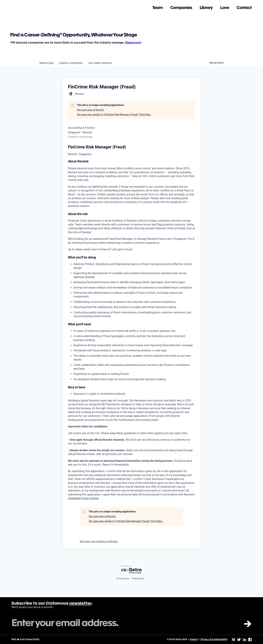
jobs (47, 63)
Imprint (194, 640)
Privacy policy (122, 579)
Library (206, 6)
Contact (244, 6)
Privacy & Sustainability (214, 640)
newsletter (80, 604)
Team (157, 6)
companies (71, 63)
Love (225, 6)
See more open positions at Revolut (99, 541)
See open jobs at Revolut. (91, 110)
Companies (181, 6)
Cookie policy (138, 579)
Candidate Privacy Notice (83, 498)
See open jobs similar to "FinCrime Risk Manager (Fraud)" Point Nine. (114, 115)
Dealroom (133, 43)
